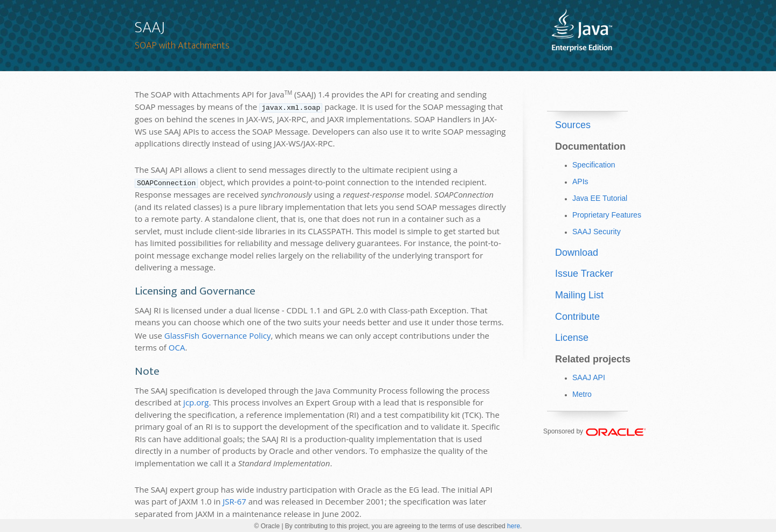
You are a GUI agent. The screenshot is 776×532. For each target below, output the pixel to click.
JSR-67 (234, 500)
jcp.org (196, 401)
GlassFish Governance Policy (218, 334)
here (514, 526)
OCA (177, 346)
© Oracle (267, 526)
